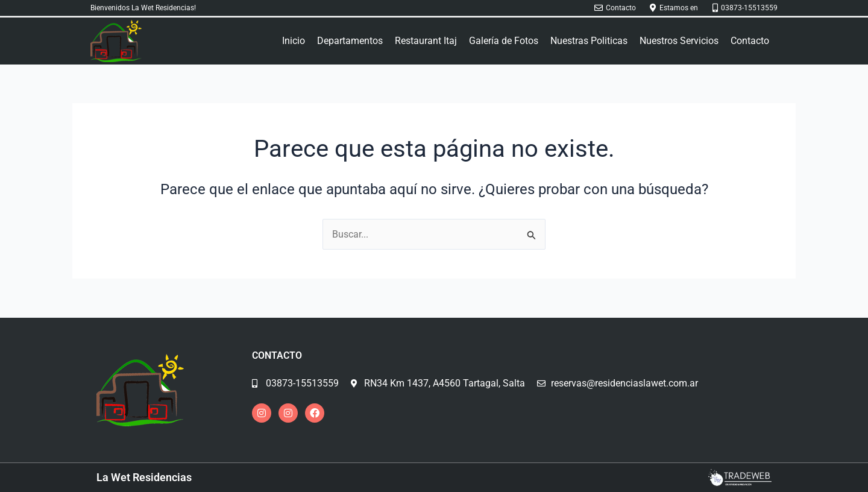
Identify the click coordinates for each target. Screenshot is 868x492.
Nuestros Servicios (679, 41)
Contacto (750, 41)
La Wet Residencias (144, 477)
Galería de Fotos (504, 41)
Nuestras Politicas (589, 41)
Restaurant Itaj (426, 41)
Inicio (294, 41)
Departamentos (350, 41)
